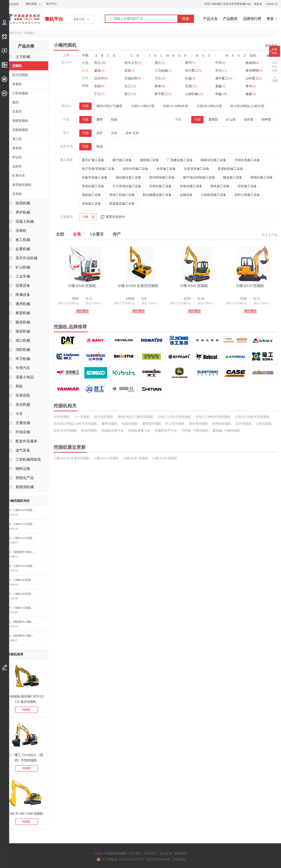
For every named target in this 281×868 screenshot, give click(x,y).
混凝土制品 (25, 377)
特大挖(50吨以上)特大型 (247, 106)
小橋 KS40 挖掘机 (82, 286)
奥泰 (160, 86)
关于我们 (135, 853)
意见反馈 (166, 853)
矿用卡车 (19, 176)
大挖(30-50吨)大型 (209, 106)
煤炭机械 (23, 331)
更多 (270, 19)
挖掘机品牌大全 (113, 431)
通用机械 (23, 304)
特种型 (266, 120)
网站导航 (31, 4)
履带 (100, 120)
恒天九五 (133, 63)
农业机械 (23, 404)
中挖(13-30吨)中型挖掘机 (213, 417)
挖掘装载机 (20, 130)
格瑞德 (252, 63)
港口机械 (23, 340)
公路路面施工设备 (213, 195)
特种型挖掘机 (222, 424)
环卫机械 (23, 359)
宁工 (99, 94)
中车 (220, 63)
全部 (253, 56)
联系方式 (151, 853)
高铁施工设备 (220, 186)
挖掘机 (29, 33)
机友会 (258, 4)
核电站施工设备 (262, 177)
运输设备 (186, 195)
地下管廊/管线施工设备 (98, 169)
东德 (99, 86)
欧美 (85, 71)
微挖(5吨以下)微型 (109, 106)
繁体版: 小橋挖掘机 (226, 431)
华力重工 (193, 71)
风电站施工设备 (93, 186)
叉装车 (17, 112)
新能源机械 (25, 487)
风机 (19, 386)
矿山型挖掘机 (175, 424)
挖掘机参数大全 (139, 431)
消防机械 (23, 350)
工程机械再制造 (28, 459)
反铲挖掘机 (244, 424)
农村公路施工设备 (247, 195)
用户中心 (51, 4)
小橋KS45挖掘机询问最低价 (26, 594)
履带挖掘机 (110, 424)
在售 (77, 234)
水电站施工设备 (160, 186)
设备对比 (275, 51)
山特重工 (254, 78)
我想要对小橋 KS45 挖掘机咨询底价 (26, 552)
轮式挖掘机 (20, 75)
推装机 (17, 148)
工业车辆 (23, 276)
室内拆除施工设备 (162, 177)
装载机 (17, 84)
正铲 (114, 133)
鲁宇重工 (163, 94)
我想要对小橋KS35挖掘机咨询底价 (26, 636)
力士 (160, 78)
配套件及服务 (27, 441)
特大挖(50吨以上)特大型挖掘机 (76, 424)
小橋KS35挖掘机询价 (26, 608)
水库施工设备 (166, 169)
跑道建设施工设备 (122, 204)
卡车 (19, 414)
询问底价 (82, 311)
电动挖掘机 (89, 431)
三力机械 (163, 71)
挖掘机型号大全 (166, 431)
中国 (85, 63)
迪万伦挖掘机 (104, 417)
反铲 (100, 133)
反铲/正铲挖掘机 (65, 431)
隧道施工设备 (233, 177)
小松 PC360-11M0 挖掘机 (26, 814)
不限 (85, 55)
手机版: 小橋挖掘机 (195, 431)
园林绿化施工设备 (213, 160)
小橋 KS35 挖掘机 (250, 286)
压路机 (21, 231)
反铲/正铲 (132, 133)
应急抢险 (23, 395)
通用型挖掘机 (152, 424)
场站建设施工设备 (128, 177)
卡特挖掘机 (62, 417)
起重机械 (23, 249)
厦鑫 (220, 86)
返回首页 (13, 4)
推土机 (17, 139)
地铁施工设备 (91, 195)
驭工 (130, 94)
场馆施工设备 (149, 160)
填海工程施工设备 (122, 195)
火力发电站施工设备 (127, 186)
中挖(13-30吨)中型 (175, 106)
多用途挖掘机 (22, 185)
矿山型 (231, 120)
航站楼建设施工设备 (157, 195)
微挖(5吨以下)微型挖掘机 (135, 417)
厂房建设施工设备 (180, 160)
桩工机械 (23, 240)
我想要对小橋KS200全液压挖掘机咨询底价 (26, 622)
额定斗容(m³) (94, 303)
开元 (221, 71)
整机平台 (54, 19)
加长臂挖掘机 (199, 424)
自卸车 (17, 166)
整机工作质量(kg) (69, 303)
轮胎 (114, 120)
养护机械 (23, 212)
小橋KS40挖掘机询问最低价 (26, 580)
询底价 (27, 710)
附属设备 (23, 295)
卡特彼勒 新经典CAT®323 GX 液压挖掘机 (26, 699)
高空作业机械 (27, 258)
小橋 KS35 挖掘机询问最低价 (26, 538)
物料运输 (23, 469)
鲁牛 (251, 86)
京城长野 (133, 78)
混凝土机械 (25, 221)
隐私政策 (181, 853)
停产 (117, 234)
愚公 (160, 63)
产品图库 (230, 19)
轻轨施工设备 (247, 186)
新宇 (190, 63)
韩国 (85, 86)
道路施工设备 (91, 204)
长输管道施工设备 (95, 177)
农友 (130, 71)
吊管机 (17, 194)
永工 (130, 86)
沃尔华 (101, 78)
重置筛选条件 (115, 217)
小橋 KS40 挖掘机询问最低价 (26, 510)
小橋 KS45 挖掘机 (194, 286)
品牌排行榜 (252, 19)
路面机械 (23, 203)
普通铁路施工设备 (230, 169)
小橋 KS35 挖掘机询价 (26, 524)
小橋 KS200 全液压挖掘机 (138, 286)
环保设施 (23, 432)
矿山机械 (23, 267)
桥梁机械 (23, 313)
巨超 (190, 78)
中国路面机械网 (22, 19)
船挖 (16, 102)
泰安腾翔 (254, 71)
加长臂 (249, 120)
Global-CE (272, 4)
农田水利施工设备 (135, 169)
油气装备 (23, 450)
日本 (85, 78)
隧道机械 (23, 322)
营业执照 (179, 859)
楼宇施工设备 (122, 160)
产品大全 (210, 19)
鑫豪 (251, 94)
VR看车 (97, 234)
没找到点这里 (275, 67)
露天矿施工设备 (93, 160)
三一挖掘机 (82, 417)
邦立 (100, 63)
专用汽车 (23, 368)
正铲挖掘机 (264, 424)
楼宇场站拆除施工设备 (199, 177)
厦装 (99, 71)
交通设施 (23, 423)
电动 (100, 147)
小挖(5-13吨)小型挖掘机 (174, 417)
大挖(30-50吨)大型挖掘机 (252, 417)
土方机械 (23, 57)
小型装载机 (20, 93)
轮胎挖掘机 (130, 424)
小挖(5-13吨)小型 (143, 106)
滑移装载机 (20, 121)
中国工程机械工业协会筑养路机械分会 (227, 4)
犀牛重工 (223, 78)
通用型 (213, 120)
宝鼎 (191, 86)
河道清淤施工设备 (196, 169)
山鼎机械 (194, 94)
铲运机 (17, 157)
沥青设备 (23, 285)
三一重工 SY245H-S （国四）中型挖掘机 (26, 758)
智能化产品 (25, 478)
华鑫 (221, 94)
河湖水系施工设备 (247, 160)
